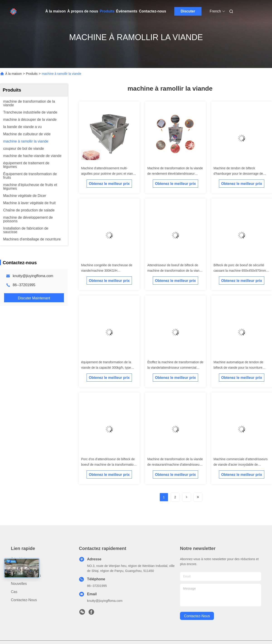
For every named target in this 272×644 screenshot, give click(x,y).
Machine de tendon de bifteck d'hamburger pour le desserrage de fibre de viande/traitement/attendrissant (241, 174)
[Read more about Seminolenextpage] (187, 497)
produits (18, 567)
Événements (127, 11)
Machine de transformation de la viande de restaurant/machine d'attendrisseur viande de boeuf (175, 465)
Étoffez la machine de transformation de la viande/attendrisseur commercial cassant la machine (175, 368)
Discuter (188, 11)
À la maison (56, 11)
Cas (14, 592)
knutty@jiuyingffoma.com (33, 276)
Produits (107, 11)
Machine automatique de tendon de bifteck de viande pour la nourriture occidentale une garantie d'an (238, 368)
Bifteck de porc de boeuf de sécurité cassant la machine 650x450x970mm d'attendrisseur (240, 271)
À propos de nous (83, 11)
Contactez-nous (153, 11)
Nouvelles (19, 584)
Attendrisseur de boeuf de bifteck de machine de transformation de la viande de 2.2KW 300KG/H (175, 271)
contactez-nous (197, 616)
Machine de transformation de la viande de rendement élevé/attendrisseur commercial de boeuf (175, 174)
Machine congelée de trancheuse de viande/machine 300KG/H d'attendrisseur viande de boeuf (107, 271)
